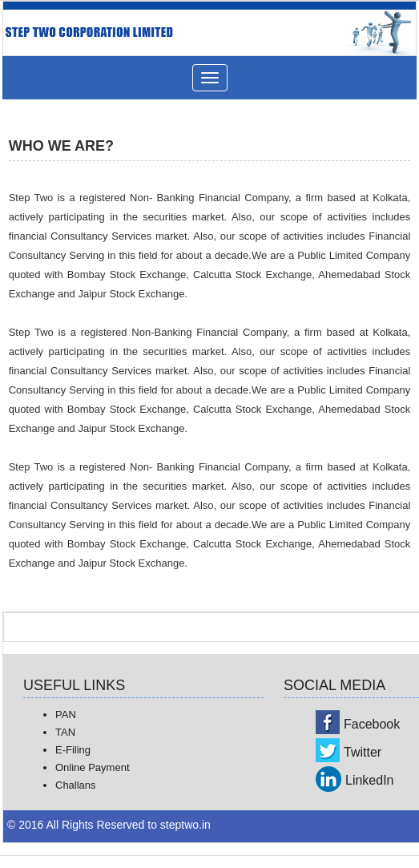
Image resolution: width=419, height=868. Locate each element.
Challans (76, 785)
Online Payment (93, 767)
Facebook (372, 724)
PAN (66, 715)
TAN (65, 732)
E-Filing (73, 750)
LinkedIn (370, 780)
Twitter (363, 752)
